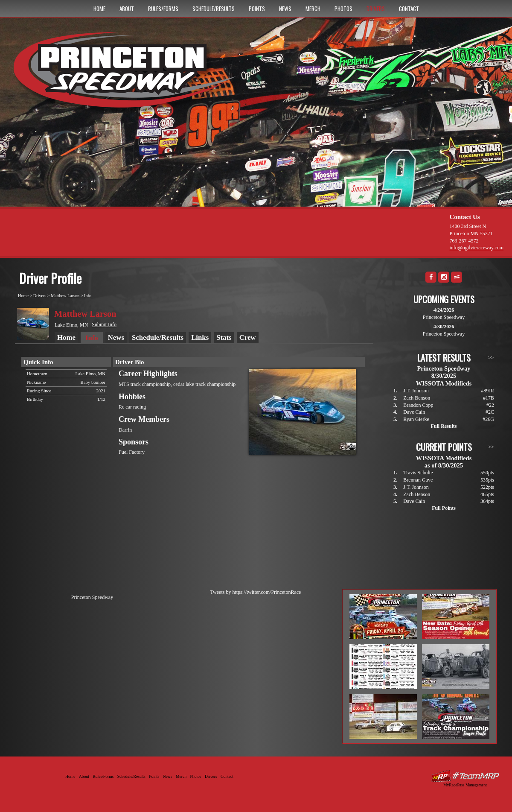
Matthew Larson (65, 296)
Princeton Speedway (92, 597)
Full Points (444, 508)
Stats (224, 337)
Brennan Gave (418, 480)
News (285, 9)
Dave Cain (414, 412)
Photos (343, 9)
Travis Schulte (418, 473)
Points (257, 9)
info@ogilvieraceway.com (476, 248)
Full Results (444, 426)
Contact (409, 9)
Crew (248, 337)
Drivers (376, 9)
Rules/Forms (163, 9)
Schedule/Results (214, 9)
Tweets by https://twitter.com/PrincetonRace (256, 592)
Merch (313, 9)
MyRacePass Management (465, 785)
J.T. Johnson (416, 391)
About (127, 9)
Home (99, 9)
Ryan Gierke (416, 419)
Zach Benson (417, 398)
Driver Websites (465, 776)
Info (88, 296)
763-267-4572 (464, 241)
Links (200, 337)
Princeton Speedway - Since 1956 (127, 74)
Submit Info (104, 324)
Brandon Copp (418, 405)
